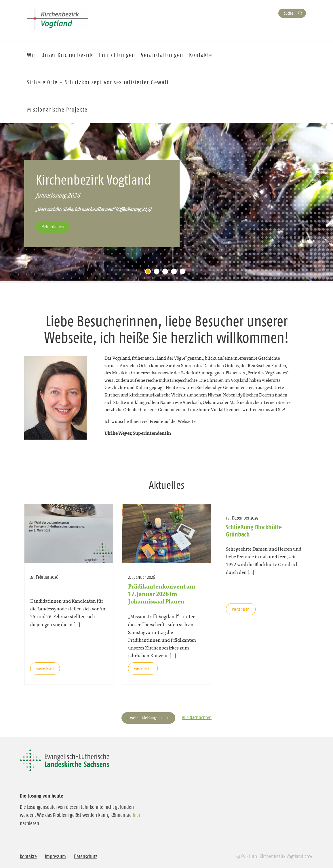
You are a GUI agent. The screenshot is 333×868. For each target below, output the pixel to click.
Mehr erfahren (53, 227)
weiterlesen (45, 668)
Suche (289, 13)
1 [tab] (149, 273)
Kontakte (28, 856)
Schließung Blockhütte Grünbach (254, 530)
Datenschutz (86, 856)
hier (136, 815)
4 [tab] (175, 273)
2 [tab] (158, 273)
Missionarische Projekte (57, 110)
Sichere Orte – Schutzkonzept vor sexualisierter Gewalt (98, 82)
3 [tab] (167, 273)
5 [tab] (184, 273)
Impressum (55, 856)
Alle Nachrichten (197, 717)
